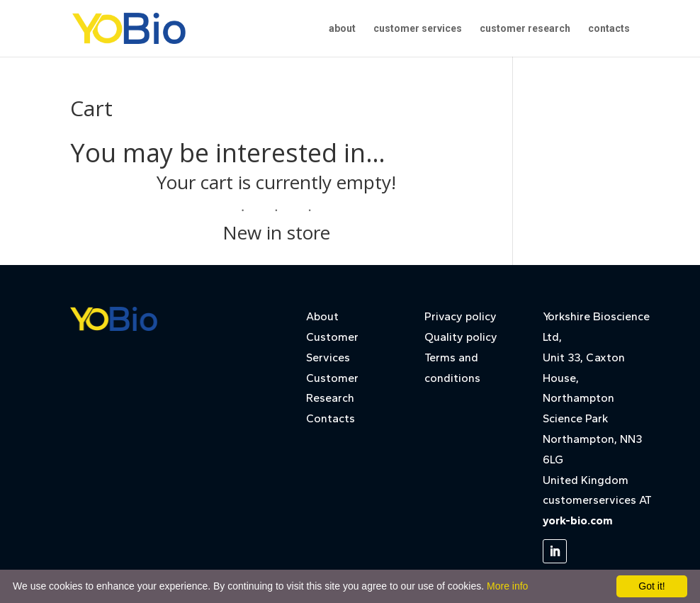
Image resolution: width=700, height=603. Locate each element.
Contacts (331, 418)
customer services (418, 29)
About (322, 316)
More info (507, 586)
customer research (525, 29)
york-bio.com (578, 520)
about (342, 29)
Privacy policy (461, 316)
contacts (609, 29)
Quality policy (461, 337)
